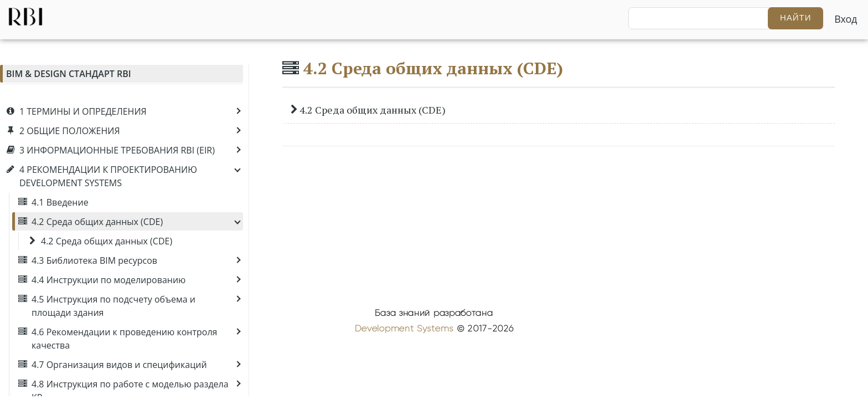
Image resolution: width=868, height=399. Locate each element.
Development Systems (404, 329)
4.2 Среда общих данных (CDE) (433, 68)
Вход (846, 19)
